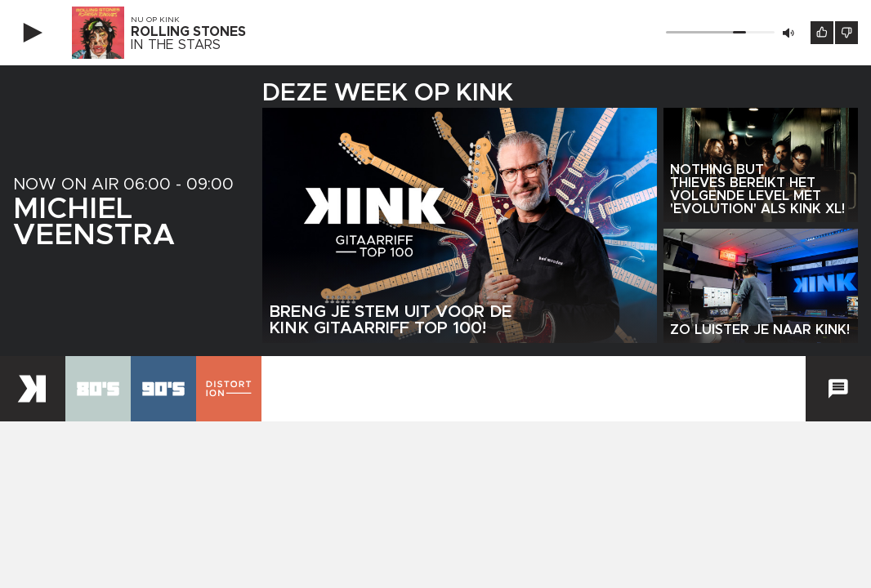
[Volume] (720, 32)
